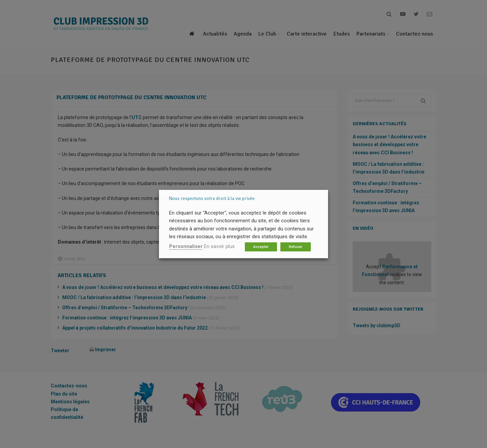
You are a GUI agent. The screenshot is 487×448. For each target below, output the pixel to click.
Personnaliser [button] (186, 246)
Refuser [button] (296, 247)
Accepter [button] (261, 247)
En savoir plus (219, 246)
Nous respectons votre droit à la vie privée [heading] (212, 198)
